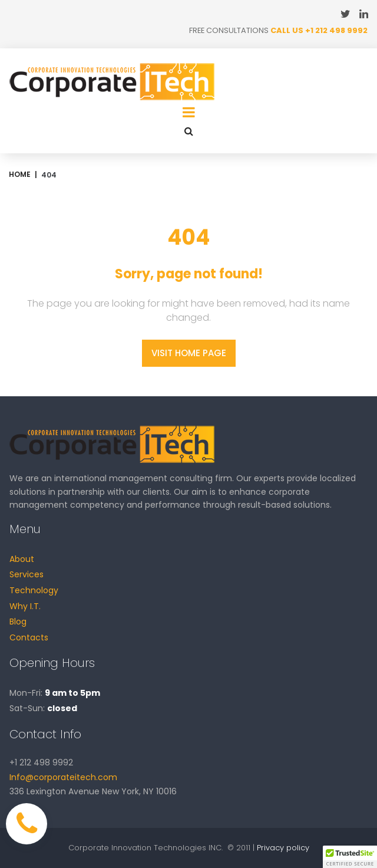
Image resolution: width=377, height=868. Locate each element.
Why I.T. (25, 606)
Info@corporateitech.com (63, 777)
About (22, 559)
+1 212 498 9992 (336, 30)
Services (27, 575)
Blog (18, 622)
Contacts (29, 637)
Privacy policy (283, 848)
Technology (34, 590)
